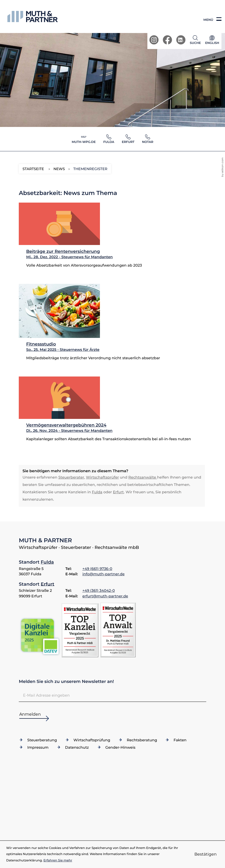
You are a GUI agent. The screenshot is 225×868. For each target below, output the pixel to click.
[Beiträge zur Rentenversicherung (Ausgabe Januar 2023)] (112, 239)
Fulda (97, 492)
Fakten (180, 740)
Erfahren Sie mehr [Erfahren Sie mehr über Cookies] (58, 861)
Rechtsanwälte (143, 477)
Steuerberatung (42, 740)
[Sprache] (212, 41)
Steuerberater (71, 477)
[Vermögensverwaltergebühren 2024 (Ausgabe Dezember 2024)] (112, 413)
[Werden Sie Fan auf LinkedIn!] (181, 40)
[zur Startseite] (33, 17)
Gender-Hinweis (120, 747)
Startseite (33, 169)
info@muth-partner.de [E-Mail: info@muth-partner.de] (103, 574)
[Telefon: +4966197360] (97, 569)
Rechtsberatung (142, 740)
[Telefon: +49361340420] (99, 591)
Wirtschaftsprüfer (102, 477)
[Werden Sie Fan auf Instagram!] (154, 40)
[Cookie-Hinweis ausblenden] (206, 855)
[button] (196, 40)
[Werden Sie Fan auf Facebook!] (167, 40)
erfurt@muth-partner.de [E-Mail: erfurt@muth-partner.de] (105, 596)
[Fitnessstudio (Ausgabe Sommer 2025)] (112, 326)
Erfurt (118, 492)
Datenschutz (77, 747)
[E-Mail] (113, 695)
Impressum (38, 747)
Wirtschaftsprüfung (92, 740)
